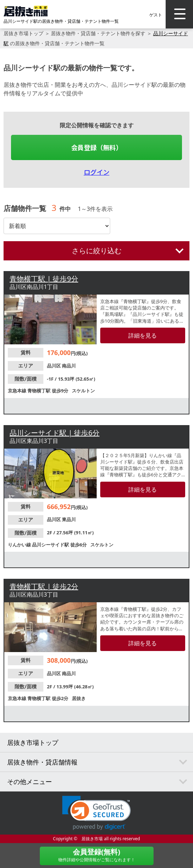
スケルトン (83, 391)
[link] (96, 813)
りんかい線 (20, 545)
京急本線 (18, 391)
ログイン (97, 172)
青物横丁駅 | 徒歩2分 (44, 586)
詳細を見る (143, 335)
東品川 (69, 519)
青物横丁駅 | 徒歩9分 (44, 279)
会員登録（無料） (97, 147)
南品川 (69, 366)
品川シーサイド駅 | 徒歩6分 (55, 433)
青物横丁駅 (39, 391)
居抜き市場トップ (23, 33)
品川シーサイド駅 (51, 545)
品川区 (54, 366)
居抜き (79, 698)
